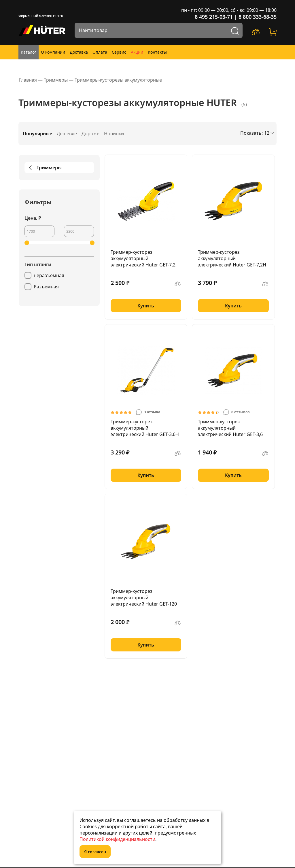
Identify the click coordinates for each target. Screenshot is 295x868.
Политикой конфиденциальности (117, 839)
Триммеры (44, 168)
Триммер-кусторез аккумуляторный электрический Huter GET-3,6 (230, 428)
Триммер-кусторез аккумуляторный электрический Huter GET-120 (144, 598)
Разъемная (46, 287)
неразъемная (49, 275)
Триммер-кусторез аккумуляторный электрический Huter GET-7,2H (232, 258)
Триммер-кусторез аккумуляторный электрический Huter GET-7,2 (143, 258)
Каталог (29, 52)
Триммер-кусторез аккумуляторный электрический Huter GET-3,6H (145, 428)
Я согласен (95, 852)
